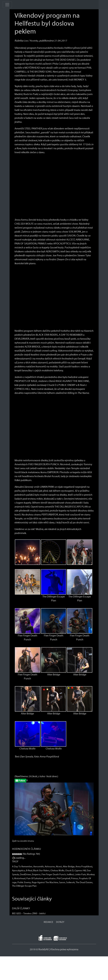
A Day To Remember (22, 867)
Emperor (36, 875)
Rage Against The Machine (45, 882)
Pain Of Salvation (35, 879)
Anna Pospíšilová (84, 867)
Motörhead (20, 879)
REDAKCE (48, 922)
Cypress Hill (80, 871)
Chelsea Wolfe (57, 871)
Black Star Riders (41, 871)
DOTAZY (60, 922)
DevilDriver (25, 875)
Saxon (62, 882)
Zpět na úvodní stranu (23, 841)
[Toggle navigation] (7, 5)
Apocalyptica (19, 871)
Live (26, 41)
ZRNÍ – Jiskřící (39, 914)
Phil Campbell (63, 879)
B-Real (29, 871)
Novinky (34, 41)
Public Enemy (24, 882)
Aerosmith (39, 867)
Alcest (59, 867)
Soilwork (70, 882)
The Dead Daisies (84, 882)
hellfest (70, 875)
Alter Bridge (69, 867)
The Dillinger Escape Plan (24, 886)
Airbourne (50, 867)
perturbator (50, 879)
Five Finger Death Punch (54, 875)
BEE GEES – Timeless (22, 914)
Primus (75, 879)
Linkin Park (80, 875)
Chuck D (69, 871)
